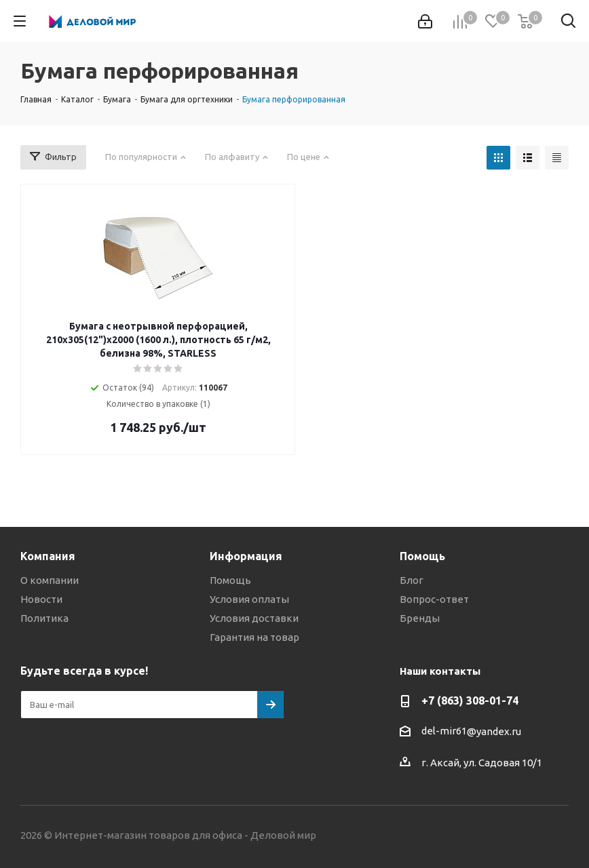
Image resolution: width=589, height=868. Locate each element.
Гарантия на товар (254, 637)
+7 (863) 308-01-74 (470, 701)
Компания (48, 556)
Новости (41, 599)
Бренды (420, 618)
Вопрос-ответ (434, 599)
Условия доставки (254, 618)
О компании (50, 580)
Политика (44, 618)
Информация (246, 556)
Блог (412, 580)
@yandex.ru (494, 731)
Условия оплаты (249, 599)
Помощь (230, 580)
